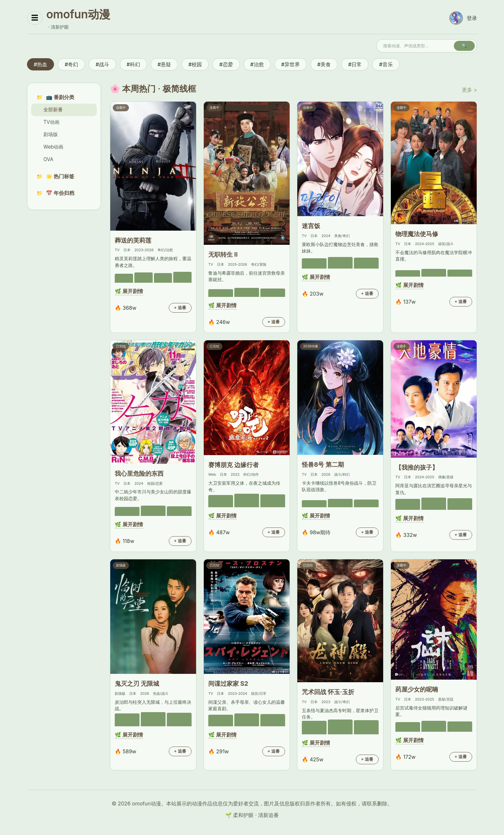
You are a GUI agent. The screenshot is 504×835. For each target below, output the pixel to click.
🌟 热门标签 (60, 176)
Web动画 (53, 147)
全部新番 (53, 110)
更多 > (469, 90)
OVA (48, 159)
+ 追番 (180, 308)
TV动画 (51, 122)
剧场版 (51, 134)
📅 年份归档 (60, 193)
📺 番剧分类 (60, 97)
